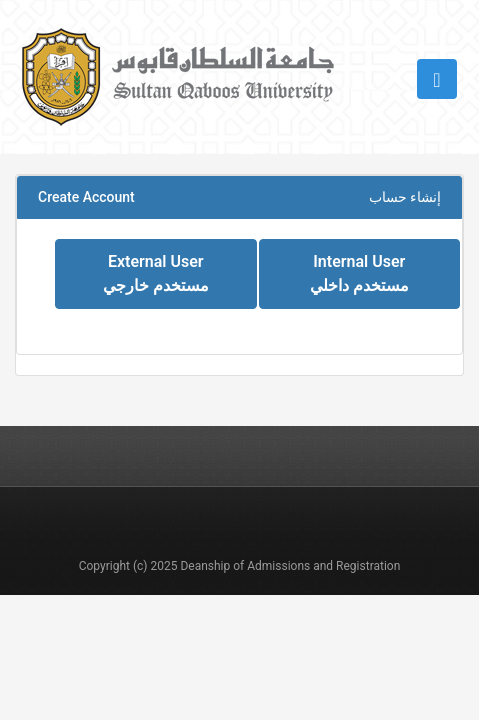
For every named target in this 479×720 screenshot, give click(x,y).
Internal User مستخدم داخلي (359, 273)
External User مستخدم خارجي (156, 273)
